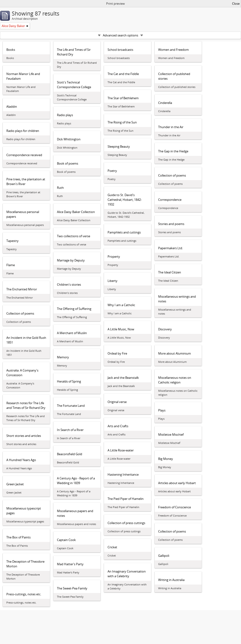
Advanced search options (120, 35)
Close (236, 4)
